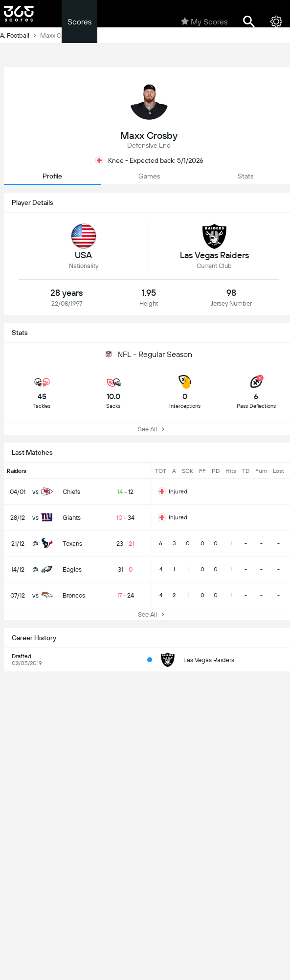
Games (149, 176)
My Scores (204, 22)
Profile (52, 176)
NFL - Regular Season (149, 354)
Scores (79, 22)
